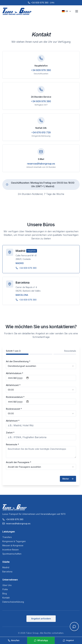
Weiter (68, 479)
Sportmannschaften (12, 554)
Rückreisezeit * (14, 409)
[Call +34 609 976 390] (41, 3)
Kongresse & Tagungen (14, 541)
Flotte (5, 589)
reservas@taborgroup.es (41, 164)
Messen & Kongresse (13, 545)
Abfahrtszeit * (13, 385)
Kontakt (6, 598)
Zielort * (10, 433)
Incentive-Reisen (11, 550)
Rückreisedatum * (15, 397)
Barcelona (7, 572)
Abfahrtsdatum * (15, 373)
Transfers (7, 537)
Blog (5, 593)
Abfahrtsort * (13, 421)
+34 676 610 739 (41, 132)
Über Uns (7, 585)
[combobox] (41, 366)
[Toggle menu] (77, 11)
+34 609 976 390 (41, 70)
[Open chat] (74, 626)
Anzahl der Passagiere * (19, 462)
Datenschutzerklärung (13, 602)
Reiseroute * (12, 444)
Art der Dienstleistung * (18, 361)
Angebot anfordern (41, 619)
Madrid (6, 567)
